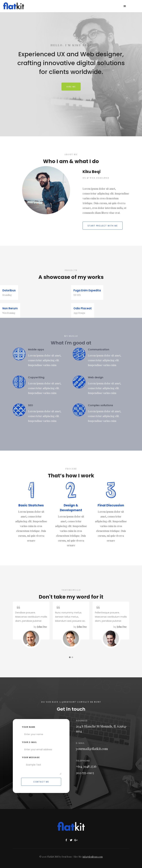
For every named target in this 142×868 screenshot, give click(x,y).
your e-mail (29, 742)
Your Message (31, 757)
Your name (29, 727)
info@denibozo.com (93, 857)
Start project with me (103, 226)
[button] (125, 6)
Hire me (71, 87)
